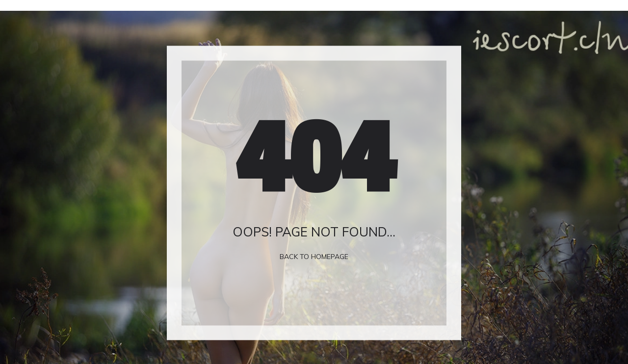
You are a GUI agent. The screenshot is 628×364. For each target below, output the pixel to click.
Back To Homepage (314, 257)
